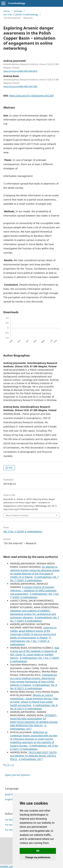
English (9, 799)
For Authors (11, 825)
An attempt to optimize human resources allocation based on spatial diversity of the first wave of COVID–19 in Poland (35, 572)
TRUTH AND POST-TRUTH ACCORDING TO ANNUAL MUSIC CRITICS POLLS (33, 756)
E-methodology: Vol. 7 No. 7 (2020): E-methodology (34, 579)
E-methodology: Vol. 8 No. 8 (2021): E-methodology (34, 687)
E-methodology (17, 3)
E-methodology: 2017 (28, 727)
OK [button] (38, 851)
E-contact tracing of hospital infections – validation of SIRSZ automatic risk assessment (33, 590)
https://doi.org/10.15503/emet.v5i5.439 (31, 96)
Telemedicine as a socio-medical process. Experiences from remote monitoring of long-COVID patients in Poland (34, 680)
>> (13, 765)
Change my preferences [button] (38, 857)
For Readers (11, 820)
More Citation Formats (17, 515)
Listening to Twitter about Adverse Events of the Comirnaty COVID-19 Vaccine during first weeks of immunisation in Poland (33, 633)
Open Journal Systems (17, 775)
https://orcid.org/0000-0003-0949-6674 (20, 71)
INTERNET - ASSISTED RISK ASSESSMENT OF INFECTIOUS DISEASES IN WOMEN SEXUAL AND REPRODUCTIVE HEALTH (34, 720)
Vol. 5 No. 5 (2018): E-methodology (21, 14)
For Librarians (12, 830)
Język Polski (11, 794)
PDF (10, 468)
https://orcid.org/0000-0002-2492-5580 (20, 86)
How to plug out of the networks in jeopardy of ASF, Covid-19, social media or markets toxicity (35, 653)
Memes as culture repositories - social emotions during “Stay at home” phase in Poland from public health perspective (34, 700)
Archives (18, 11)
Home (6, 11)
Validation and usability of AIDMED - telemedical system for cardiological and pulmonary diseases (33, 614)
